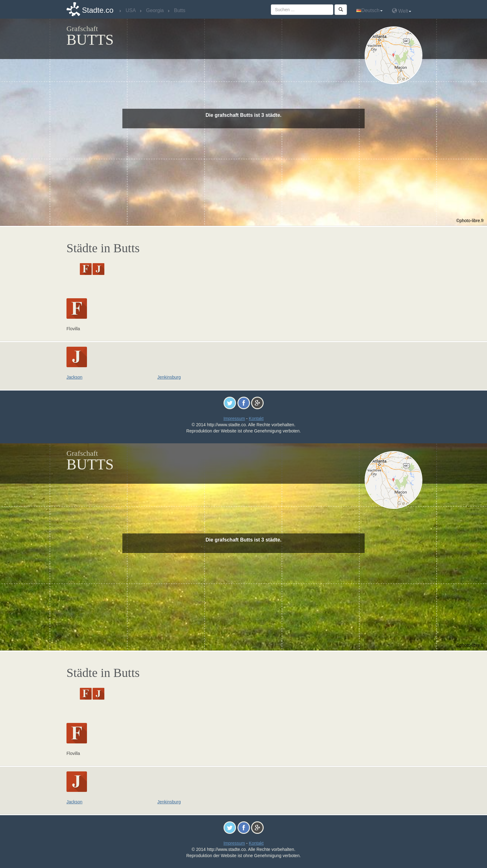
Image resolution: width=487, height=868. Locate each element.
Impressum (234, 418)
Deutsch (369, 10)
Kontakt (256, 418)
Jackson (74, 377)
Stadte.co (98, 10)
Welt (402, 11)
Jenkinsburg (169, 377)
